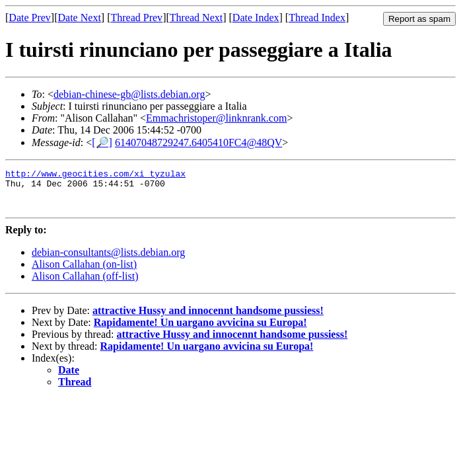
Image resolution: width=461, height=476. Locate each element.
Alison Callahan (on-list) (84, 272)
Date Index (256, 18)
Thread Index (317, 18)
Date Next (80, 18)
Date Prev (30, 18)
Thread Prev (136, 18)
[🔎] (102, 142)
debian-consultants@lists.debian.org (108, 260)
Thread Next (196, 18)
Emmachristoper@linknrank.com (216, 118)
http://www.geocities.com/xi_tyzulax (95, 175)
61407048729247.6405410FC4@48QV (198, 142)
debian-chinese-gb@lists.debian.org (129, 94)
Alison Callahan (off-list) (85, 284)
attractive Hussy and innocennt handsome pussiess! (208, 318)
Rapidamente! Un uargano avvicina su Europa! (200, 330)
